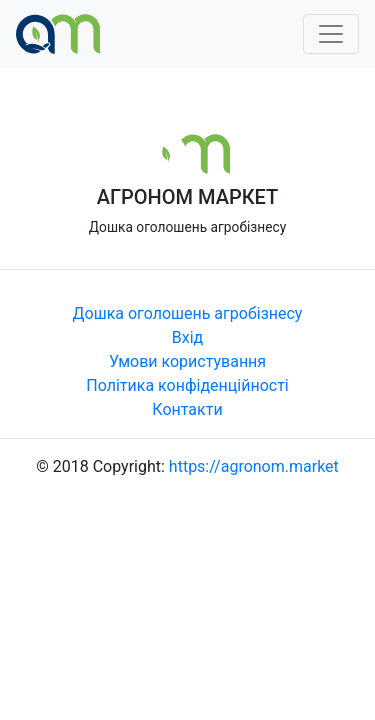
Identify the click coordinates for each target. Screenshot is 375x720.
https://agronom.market (254, 466)
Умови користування (187, 361)
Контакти (187, 409)
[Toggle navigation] (331, 34)
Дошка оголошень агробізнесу (188, 313)
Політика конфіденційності (187, 385)
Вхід (187, 337)
